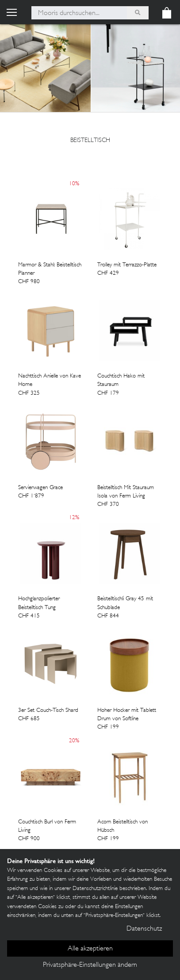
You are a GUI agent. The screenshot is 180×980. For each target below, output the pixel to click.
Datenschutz (144, 929)
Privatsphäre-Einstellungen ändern (90, 965)
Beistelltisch (90, 140)
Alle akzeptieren (90, 949)
